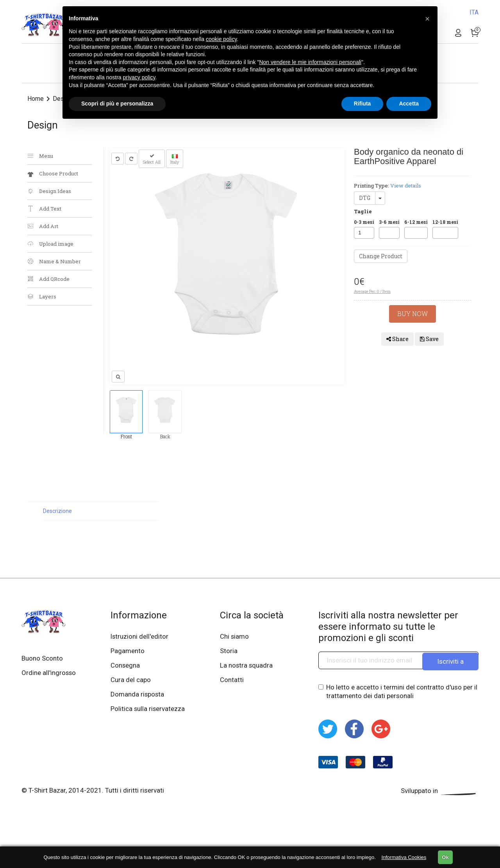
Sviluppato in (440, 791)
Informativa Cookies (404, 857)
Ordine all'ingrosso (49, 673)
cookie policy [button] (221, 39)
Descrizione (57, 511)
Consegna (126, 666)
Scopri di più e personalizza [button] (117, 104)
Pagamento (128, 651)
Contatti (232, 681)
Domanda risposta (138, 696)
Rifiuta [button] (362, 104)
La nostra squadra (247, 666)
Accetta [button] (409, 104)
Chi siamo (235, 636)
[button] (427, 19)
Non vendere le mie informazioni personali (310, 62)
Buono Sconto (42, 658)
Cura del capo (131, 681)
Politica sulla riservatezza (148, 711)
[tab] (101, 511)
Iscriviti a (450, 660)
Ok (445, 857)
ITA (474, 12)
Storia (229, 651)
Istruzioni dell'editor (140, 636)
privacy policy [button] (139, 77)
